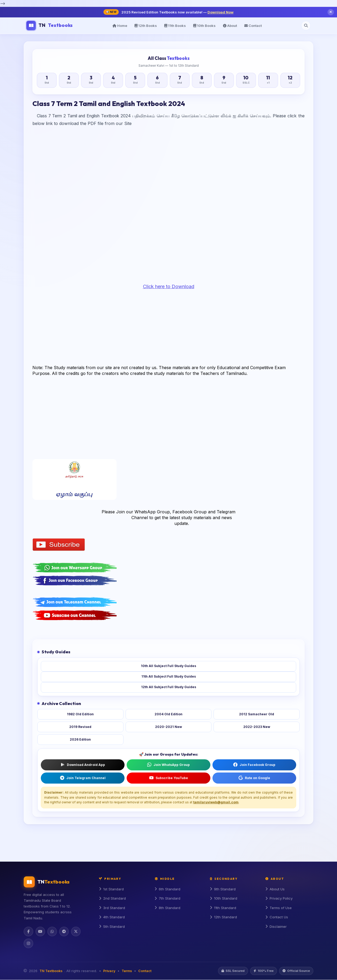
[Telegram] (64, 931)
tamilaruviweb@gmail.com (216, 802)
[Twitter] (76, 931)
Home (120, 26)
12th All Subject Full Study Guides (169, 687)
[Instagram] (28, 943)
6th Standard (168, 889)
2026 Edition (80, 739)
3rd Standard (112, 908)
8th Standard (168, 908)
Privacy (109, 971)
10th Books (204, 26)
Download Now (220, 12)
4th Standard (112, 918)
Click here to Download (169, 286)
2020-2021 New (168, 727)
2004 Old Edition (168, 714)
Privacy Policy (279, 899)
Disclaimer (276, 927)
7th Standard (167, 899)
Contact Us (277, 918)
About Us (275, 889)
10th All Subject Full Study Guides (168, 666)
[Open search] (306, 26)
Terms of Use (279, 908)
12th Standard (223, 918)
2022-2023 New (257, 727)
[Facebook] (28, 931)
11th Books (175, 26)
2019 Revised (80, 727)
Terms (127, 971)
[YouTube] (40, 931)
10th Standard (224, 899)
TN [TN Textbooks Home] (49, 26)
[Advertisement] (168, 172)
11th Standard (223, 908)
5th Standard (112, 927)
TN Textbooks (51, 971)
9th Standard (223, 889)
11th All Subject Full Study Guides (169, 677)
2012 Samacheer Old (257, 714)
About (230, 26)
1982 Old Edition (80, 714)
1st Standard (111, 889)
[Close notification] (331, 12)
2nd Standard (112, 899)
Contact (253, 26)
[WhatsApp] (52, 931)
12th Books (146, 26)
